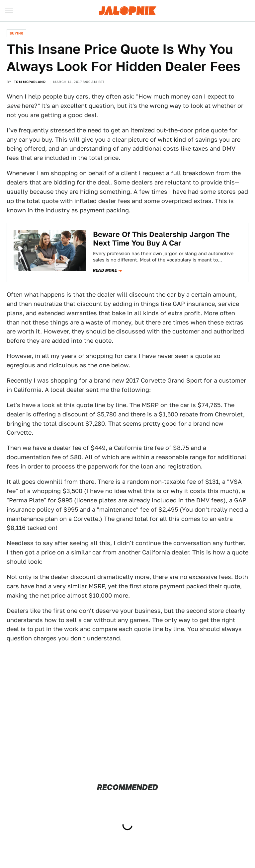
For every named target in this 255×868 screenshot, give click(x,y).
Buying (16, 33)
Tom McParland (30, 82)
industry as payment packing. (88, 210)
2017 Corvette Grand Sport (164, 380)
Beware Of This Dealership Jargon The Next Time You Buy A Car (161, 239)
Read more (105, 270)
